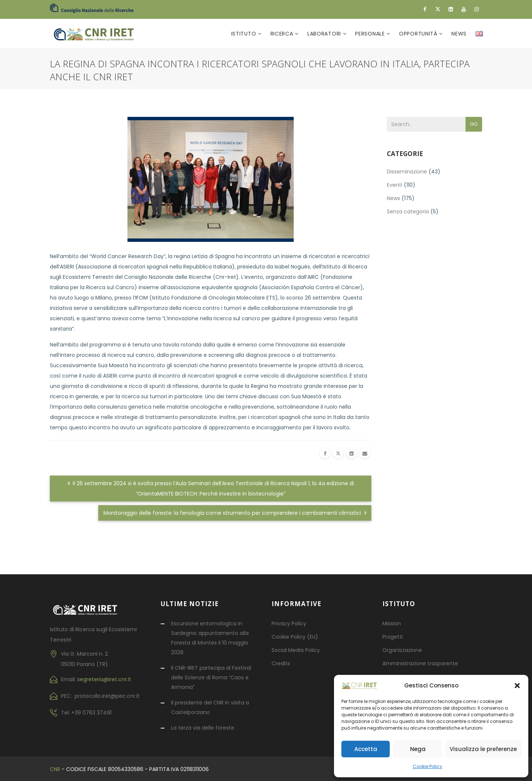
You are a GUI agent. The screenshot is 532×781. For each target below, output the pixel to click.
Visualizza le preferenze (483, 749)
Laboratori (325, 34)
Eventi (395, 185)
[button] (517, 686)
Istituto (245, 34)
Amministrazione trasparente (420, 663)
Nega (418, 749)
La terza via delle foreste (203, 728)
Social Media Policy (296, 650)
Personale (371, 34)
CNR (55, 769)
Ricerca (283, 34)
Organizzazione (402, 650)
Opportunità (419, 34)
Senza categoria (408, 212)
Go (474, 124)
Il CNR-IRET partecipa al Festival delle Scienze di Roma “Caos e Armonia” (211, 677)
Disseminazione (407, 172)
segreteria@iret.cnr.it (104, 679)
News (459, 34)
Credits (281, 663)
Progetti (393, 637)
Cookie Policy (427, 766)
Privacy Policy (289, 623)
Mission (392, 623)
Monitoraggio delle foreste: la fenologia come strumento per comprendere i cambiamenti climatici (235, 513)
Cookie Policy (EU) (295, 637)
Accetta (366, 749)
